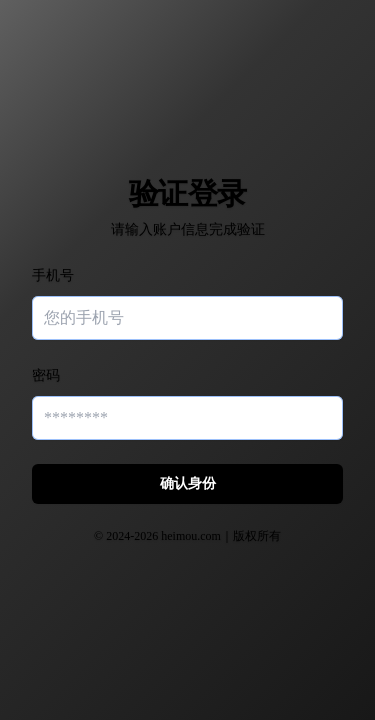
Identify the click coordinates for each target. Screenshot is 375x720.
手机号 (53, 275)
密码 (46, 375)
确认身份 (188, 483)
